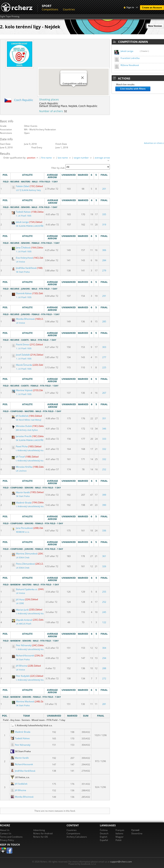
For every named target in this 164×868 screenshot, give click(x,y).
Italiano (119, 833)
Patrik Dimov (21, 344)
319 (104, 225)
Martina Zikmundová (25, 554)
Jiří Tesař (18, 457)
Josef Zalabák (21, 355)
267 (104, 393)
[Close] (82, 78)
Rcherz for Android (43, 833)
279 (104, 271)
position (33, 158)
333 (104, 439)
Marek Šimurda (22, 365)
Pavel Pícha (20, 446)
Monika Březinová (23, 319)
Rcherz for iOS (41, 837)
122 (104, 622)
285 (104, 321)
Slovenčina (137, 833)
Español (104, 840)
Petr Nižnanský (22, 645)
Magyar (120, 837)
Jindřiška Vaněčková (24, 268)
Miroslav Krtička (22, 467)
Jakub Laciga (20, 222)
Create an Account (152, 8)
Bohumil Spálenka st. (25, 589)
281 (104, 704)
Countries (69, 9)
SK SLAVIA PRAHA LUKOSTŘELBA (32, 226)
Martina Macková (23, 701)
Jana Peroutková (22, 528)
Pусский (135, 830)
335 (104, 214)
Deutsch (104, 833)
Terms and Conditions (11, 837)
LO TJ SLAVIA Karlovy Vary (28, 190)
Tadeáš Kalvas (21, 212)
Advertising (39, 830)
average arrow (102, 159)
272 (104, 678)
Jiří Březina (20, 666)
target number (83, 158)
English (104, 837)
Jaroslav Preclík (22, 436)
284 (104, 260)
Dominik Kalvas (22, 293)
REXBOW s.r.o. (23, 532)
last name (65, 158)
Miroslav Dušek (22, 426)
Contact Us (6, 833)
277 (104, 357)
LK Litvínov (21, 471)
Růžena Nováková (130, 65)
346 (104, 429)
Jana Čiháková (21, 248)
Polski (119, 840)
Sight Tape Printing (10, 16)
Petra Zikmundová (23, 564)
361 (104, 556)
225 (104, 367)
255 (104, 592)
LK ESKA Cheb (23, 558)
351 (104, 418)
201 (104, 189)
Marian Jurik (20, 610)
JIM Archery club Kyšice (27, 430)
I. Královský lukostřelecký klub (30, 450)
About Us (5, 830)
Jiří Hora (18, 600)
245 (104, 612)
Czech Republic (24, 100)
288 (104, 668)
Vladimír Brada (22, 503)
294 (104, 658)
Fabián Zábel (21, 186)
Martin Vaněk (21, 492)
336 (104, 531)
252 (104, 469)
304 (104, 648)
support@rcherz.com (121, 862)
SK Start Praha (23, 272)
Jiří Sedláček (20, 416)
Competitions (50, 9)
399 (104, 495)
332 (104, 449)
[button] (74, 90)
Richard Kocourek (23, 655)
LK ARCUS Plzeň (24, 624)
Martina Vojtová (22, 390)
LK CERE (20, 603)
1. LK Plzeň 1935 (24, 216)
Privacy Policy (7, 840)
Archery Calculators (77, 837)
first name (48, 158)
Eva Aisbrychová (23, 258)
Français (120, 830)
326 (104, 566)
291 (104, 296)
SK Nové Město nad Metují (29, 420)
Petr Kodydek (21, 676)
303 (104, 347)
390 (104, 505)
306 (104, 250)
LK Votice (21, 262)
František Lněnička (130, 58)
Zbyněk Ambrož (22, 620)
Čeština (104, 830)
